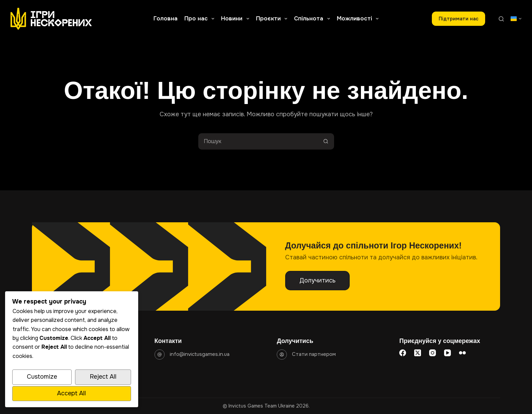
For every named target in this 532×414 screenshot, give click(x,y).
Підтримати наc (458, 19)
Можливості (359, 19)
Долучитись (317, 280)
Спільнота (313, 19)
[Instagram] (433, 353)
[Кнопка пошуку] (326, 141)
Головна (166, 19)
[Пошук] (501, 19)
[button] (516, 19)
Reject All (103, 377)
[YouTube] (447, 353)
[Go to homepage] (51, 19)
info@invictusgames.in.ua (200, 354)
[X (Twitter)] (418, 353)
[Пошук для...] (258, 141)
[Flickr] (462, 353)
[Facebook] (403, 353)
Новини (236, 19)
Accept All (71, 393)
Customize (42, 377)
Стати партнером (314, 354)
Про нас (201, 19)
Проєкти (273, 19)
